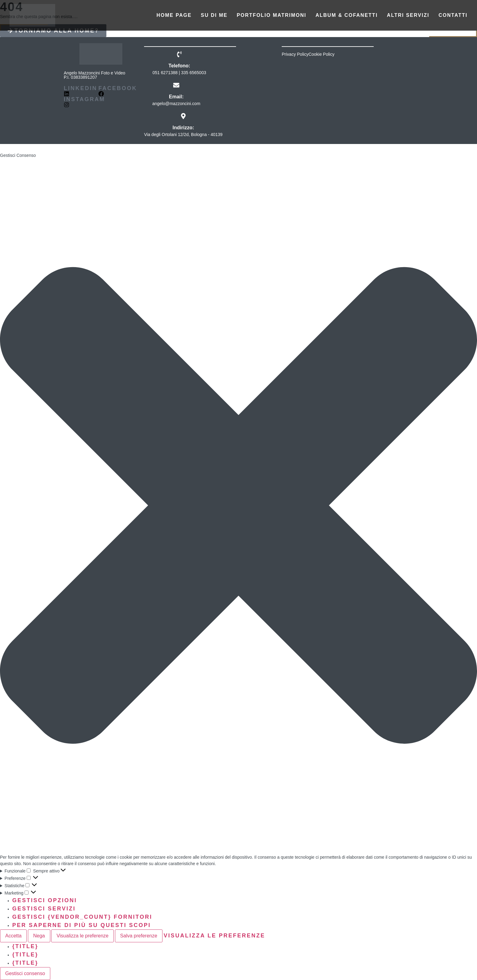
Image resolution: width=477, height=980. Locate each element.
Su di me (214, 15)
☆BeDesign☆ (66, 148)
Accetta (13, 936)
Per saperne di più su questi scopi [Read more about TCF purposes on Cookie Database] (82, 925)
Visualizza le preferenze (82, 936)
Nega (39, 936)
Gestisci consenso (25, 973)
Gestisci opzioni (45, 900)
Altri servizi (408, 15)
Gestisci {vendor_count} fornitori (82, 917)
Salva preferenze (139, 936)
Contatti (453, 15)
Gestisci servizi (44, 909)
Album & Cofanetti (347, 15)
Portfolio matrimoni (271, 15)
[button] (238, 506)
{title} (25, 946)
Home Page (174, 15)
